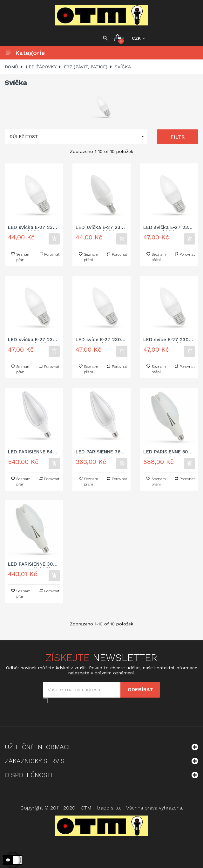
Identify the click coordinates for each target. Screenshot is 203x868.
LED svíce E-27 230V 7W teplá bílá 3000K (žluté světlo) (100, 340)
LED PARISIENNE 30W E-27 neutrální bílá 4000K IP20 (33, 565)
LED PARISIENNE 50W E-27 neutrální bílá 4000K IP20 (168, 452)
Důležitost (78, 137)
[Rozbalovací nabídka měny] (138, 38)
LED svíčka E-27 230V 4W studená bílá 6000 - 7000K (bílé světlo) (101, 228)
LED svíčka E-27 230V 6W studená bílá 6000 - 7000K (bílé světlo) (34, 340)
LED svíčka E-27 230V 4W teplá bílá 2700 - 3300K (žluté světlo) (34, 228)
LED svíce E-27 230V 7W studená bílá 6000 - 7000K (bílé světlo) (168, 340)
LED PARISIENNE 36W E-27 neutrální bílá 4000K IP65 (100, 452)
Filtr (178, 137)
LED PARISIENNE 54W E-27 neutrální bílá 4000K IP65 (33, 452)
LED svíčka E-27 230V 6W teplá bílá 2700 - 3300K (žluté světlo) (169, 228)
